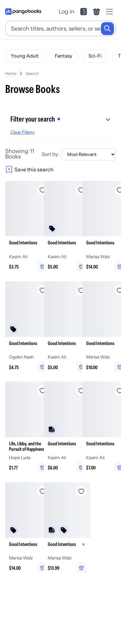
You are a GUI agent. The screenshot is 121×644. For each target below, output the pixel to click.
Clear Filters (22, 132)
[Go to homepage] (23, 12)
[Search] (107, 29)
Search (32, 73)
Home (11, 73)
